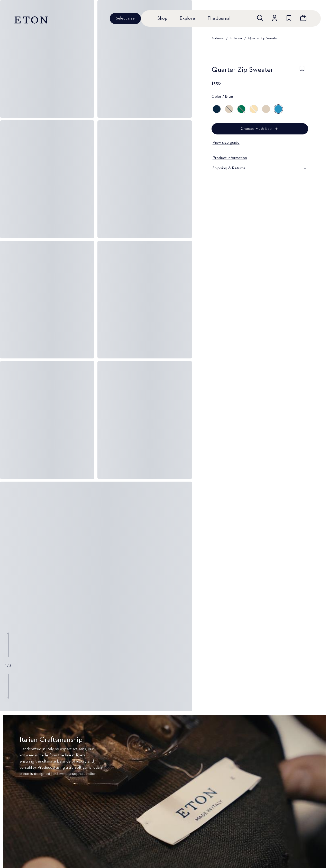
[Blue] (217, 109)
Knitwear (218, 38)
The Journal (219, 18)
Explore (187, 18)
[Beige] (266, 109)
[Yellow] (254, 109)
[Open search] (260, 18)
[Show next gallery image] (8, 686)
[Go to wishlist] (289, 18)
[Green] (241, 109)
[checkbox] (302, 71)
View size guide (226, 143)
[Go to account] (275, 18)
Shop (162, 18)
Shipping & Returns (260, 168)
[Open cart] (303, 18)
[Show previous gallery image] (8, 645)
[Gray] (229, 109)
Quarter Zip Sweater (263, 38)
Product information (260, 158)
